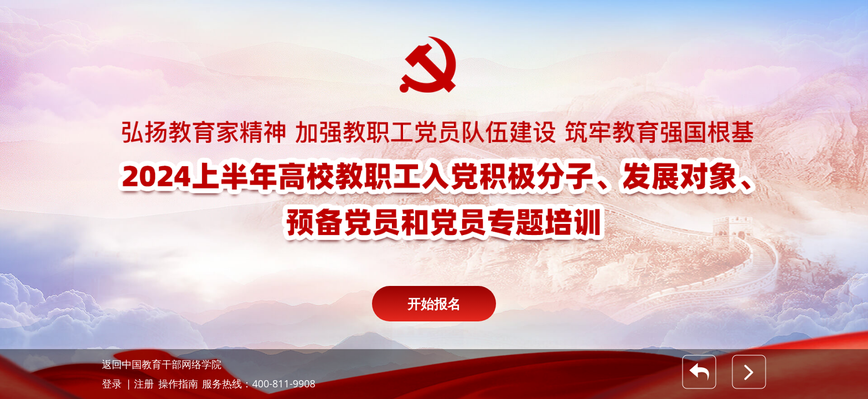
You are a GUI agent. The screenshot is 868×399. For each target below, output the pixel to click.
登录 (112, 383)
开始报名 (434, 303)
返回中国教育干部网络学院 (162, 364)
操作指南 (178, 383)
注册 (144, 383)
